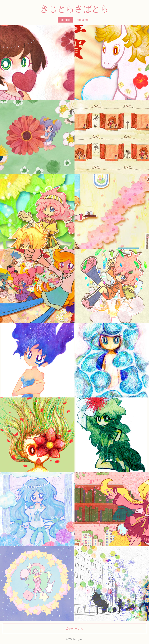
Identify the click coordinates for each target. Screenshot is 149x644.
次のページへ (74, 629)
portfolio (65, 20)
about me (83, 20)
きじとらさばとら (74, 9)
